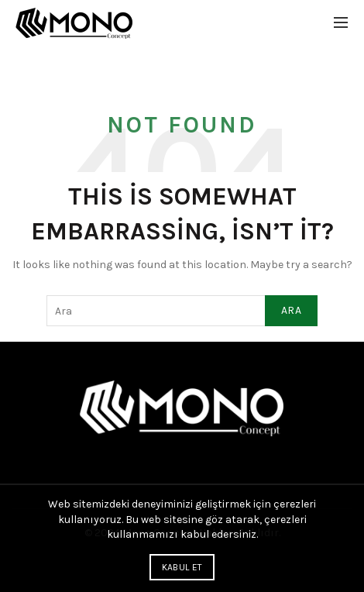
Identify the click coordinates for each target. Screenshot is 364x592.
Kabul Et (182, 567)
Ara (291, 310)
